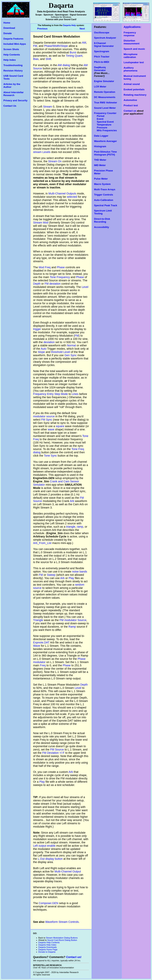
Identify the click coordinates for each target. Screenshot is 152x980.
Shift (48, 59)
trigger (37, 329)
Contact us (130, 111)
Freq (43, 665)
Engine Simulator (104, 81)
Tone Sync (50, 456)
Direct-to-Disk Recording (102, 220)
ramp (80, 527)
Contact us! (74, 957)
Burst (73, 52)
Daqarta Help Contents (49, 943)
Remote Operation (105, 92)
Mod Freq (45, 267)
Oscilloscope (102, 33)
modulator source (44, 416)
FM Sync (47, 420)
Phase (61, 267)
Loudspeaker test (134, 62)
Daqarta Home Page (48, 950)
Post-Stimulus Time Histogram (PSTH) (105, 153)
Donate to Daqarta (47, 952)
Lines (75, 394)
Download (9, 28)
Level (85, 287)
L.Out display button (50, 859)
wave (51, 429)
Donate (8, 33)
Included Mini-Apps (15, 44)
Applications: (132, 27)
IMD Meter (100, 165)
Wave (37, 646)
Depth (37, 284)
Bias (36, 59)
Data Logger (101, 136)
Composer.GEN (48, 903)
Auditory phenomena (130, 69)
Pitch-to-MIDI (102, 62)
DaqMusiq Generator (100, 69)
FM (35, 46)
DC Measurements (105, 97)
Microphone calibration (131, 56)
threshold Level (61, 352)
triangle (71, 527)
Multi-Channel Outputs (62, 194)
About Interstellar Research (13, 94)
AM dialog (64, 65)
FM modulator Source (73, 620)
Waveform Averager (105, 141)
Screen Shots (11, 49)
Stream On (55, 161)
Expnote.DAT (41, 643)
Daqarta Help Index (47, 945)
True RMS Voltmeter (106, 103)
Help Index (10, 60)
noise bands (80, 572)
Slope (41, 352)
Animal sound (132, 84)
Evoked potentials (134, 89)
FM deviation (53, 284)
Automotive (130, 100)
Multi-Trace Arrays (105, 189)
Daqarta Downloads (48, 947)
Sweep (51, 575)
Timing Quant (74, 56)
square (60, 426)
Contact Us (10, 106)
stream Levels (42, 152)
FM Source (57, 750)
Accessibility (102, 227)
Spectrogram (102, 51)
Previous (43, 29)
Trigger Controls (104, 195)
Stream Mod (41, 223)
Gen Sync (71, 355)
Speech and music (134, 49)
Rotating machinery (135, 95)
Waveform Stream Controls (62, 922)
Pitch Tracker (102, 57)
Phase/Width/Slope (56, 46)
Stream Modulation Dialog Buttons (62, 938)
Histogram (100, 146)
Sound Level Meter (105, 108)
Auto (44, 349)
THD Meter (100, 160)
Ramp (72, 627)
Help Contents (12, 55)
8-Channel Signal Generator (104, 45)
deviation (49, 342)
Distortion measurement (132, 42)
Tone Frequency (60, 277)
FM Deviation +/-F (53, 753)
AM (84, 43)
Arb (72, 501)
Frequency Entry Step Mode (50, 394)
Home (7, 23)
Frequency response (130, 34)
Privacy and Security (15, 100)
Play (71, 578)
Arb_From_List (42, 543)
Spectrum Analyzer (105, 38)
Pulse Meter (101, 179)
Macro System (102, 184)
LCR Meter (100, 87)
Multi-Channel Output (68, 872)
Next (82, 29)
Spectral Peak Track (106, 205)
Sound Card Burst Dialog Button (62, 940)
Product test (131, 105)
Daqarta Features (13, 39)
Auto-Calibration (104, 200)
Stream (48, 107)
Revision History (13, 71)
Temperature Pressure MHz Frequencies (105, 128)
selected (72, 197)
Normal (71, 345)
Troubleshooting (13, 65)
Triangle (38, 620)
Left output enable (44, 846)
